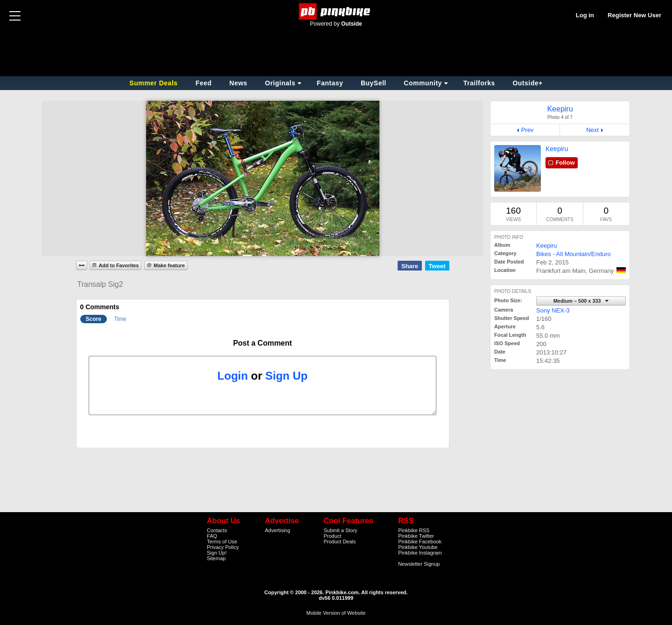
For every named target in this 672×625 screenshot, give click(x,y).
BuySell (374, 83)
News (239, 83)
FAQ (212, 536)
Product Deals (339, 542)
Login (233, 376)
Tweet (437, 266)
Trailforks (479, 83)
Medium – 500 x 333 (578, 301)
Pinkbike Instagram (420, 553)
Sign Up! (217, 553)
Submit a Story (340, 530)
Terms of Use (222, 542)
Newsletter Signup (419, 564)
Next (592, 130)
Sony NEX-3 (553, 310)
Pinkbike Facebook (420, 542)
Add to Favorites (119, 265)
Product (332, 536)
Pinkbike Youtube (418, 547)
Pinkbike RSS (414, 530)
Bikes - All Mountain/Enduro (574, 254)
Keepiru (557, 149)
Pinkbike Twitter (416, 536)
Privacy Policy (223, 547)
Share (410, 266)
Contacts (217, 530)
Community (423, 83)
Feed (204, 83)
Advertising (277, 530)
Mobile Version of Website (336, 613)
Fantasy (330, 83)
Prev (528, 130)
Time (120, 319)
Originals (280, 83)
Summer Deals (154, 83)
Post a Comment (262, 343)
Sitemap (216, 558)
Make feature (169, 265)
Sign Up (287, 376)
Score (94, 319)
